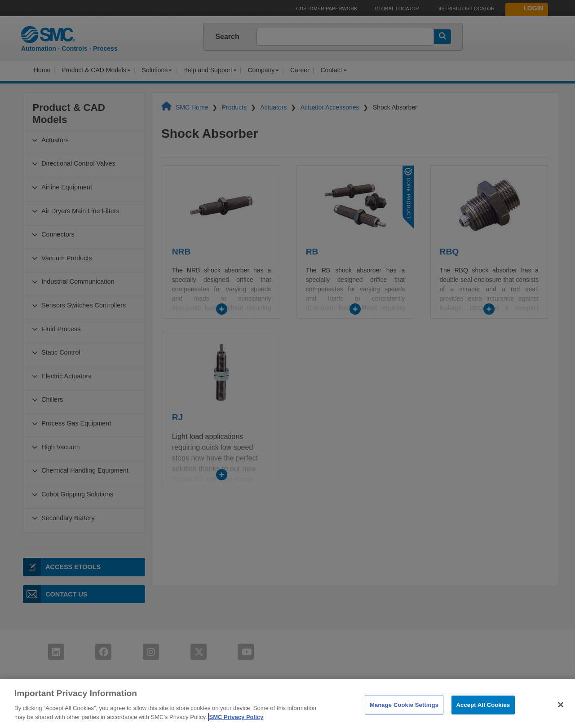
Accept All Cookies (483, 718)
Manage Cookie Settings (404, 718)
